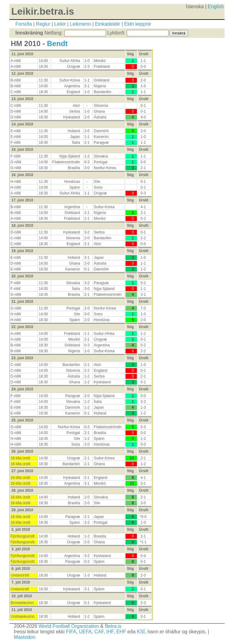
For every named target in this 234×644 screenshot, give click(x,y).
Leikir (60, 24)
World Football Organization (69, 626)
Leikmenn (80, 24)
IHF (110, 632)
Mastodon (25, 637)
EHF (121, 632)
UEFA (85, 632)
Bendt (57, 43)
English (216, 7)
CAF (99, 632)
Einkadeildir (108, 24)
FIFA (71, 632)
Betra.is (113, 626)
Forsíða (24, 24)
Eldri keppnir (138, 24)
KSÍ (141, 632)
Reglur (43, 24)
